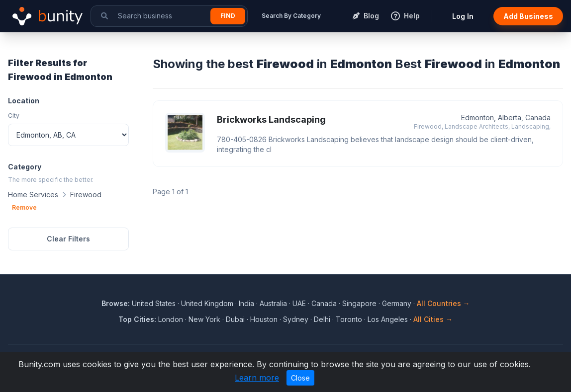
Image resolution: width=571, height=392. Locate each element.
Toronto (349, 319)
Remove (24, 207)
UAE (299, 303)
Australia (273, 303)
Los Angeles (388, 319)
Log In (463, 16)
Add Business (528, 16)
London (171, 319)
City (14, 116)
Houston (264, 319)
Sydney (296, 319)
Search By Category (291, 16)
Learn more (257, 378)
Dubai (235, 319)
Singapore (359, 303)
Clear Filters (68, 239)
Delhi (322, 319)
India (246, 303)
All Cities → (433, 319)
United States (154, 303)
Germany (397, 303)
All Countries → (443, 303)
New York (204, 319)
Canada (324, 303)
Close (300, 378)
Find (228, 16)
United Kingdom (207, 303)
